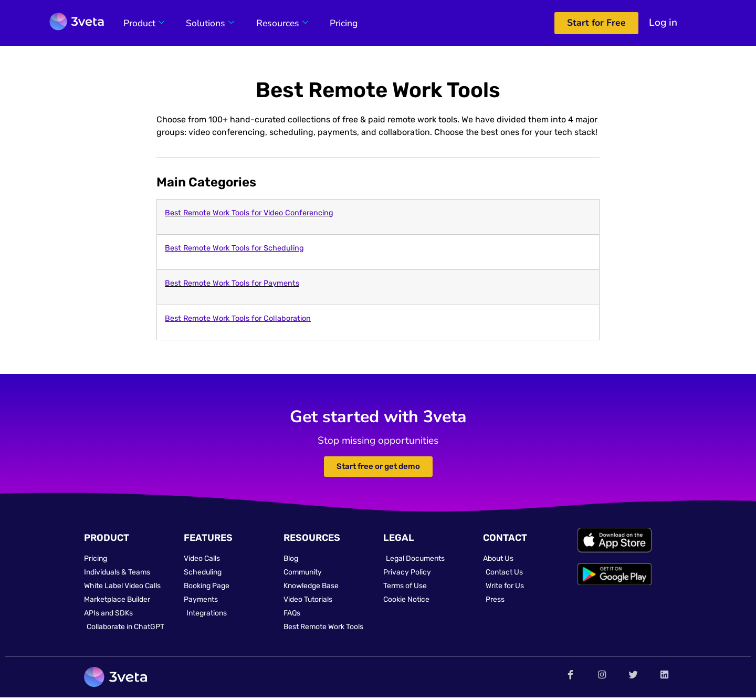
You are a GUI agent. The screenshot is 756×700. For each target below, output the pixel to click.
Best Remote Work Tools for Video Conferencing (249, 213)
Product (142, 23)
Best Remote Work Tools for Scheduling (234, 248)
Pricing (333, 23)
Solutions (205, 23)
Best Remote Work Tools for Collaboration (238, 318)
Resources (274, 23)
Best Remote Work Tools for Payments (232, 283)
